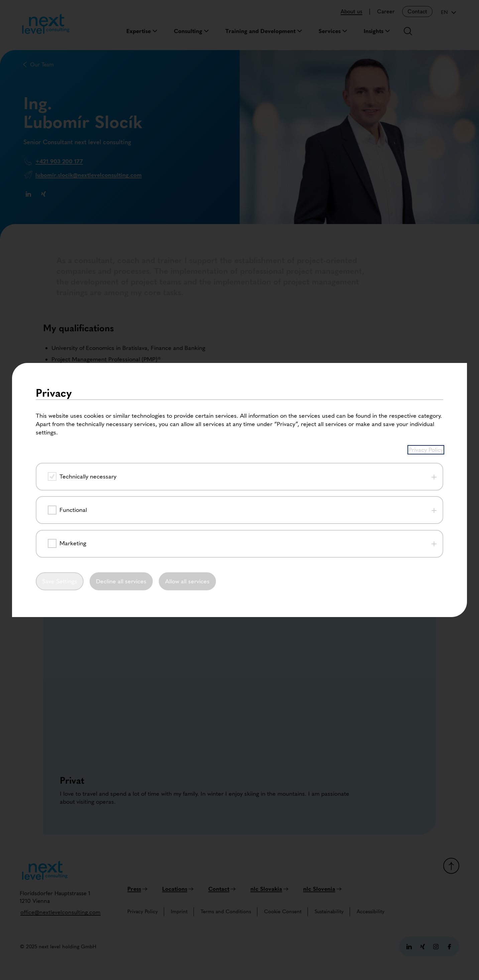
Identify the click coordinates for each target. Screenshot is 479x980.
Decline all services (122, 582)
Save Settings (60, 582)
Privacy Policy (426, 448)
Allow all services (188, 582)
